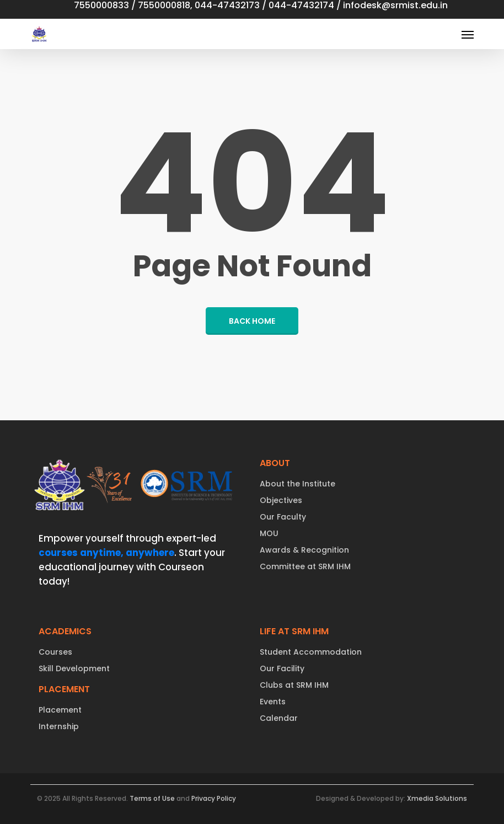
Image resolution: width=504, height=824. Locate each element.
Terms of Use (152, 798)
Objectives (281, 500)
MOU (269, 533)
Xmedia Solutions (437, 798)
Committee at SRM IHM (305, 566)
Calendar (279, 718)
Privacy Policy (214, 798)
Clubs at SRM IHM (294, 685)
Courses (55, 652)
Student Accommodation (311, 652)
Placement (60, 710)
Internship (59, 726)
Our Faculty (283, 517)
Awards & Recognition (304, 550)
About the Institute (297, 484)
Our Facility (282, 668)
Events (273, 702)
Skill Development (74, 668)
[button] (468, 34)
